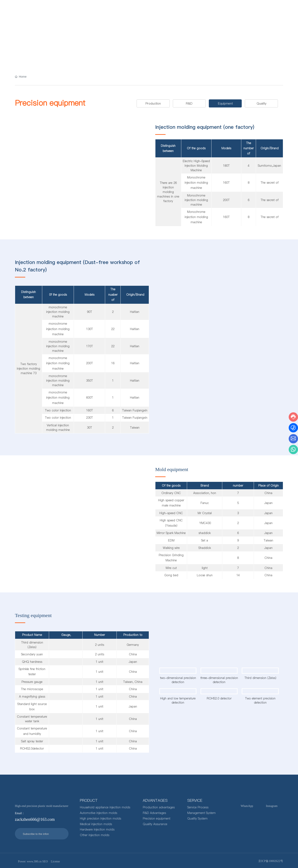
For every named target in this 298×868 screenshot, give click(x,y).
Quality (261, 103)
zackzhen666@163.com (261, 9)
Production (153, 103)
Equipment (225, 103)
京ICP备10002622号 (271, 860)
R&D (189, 103)
